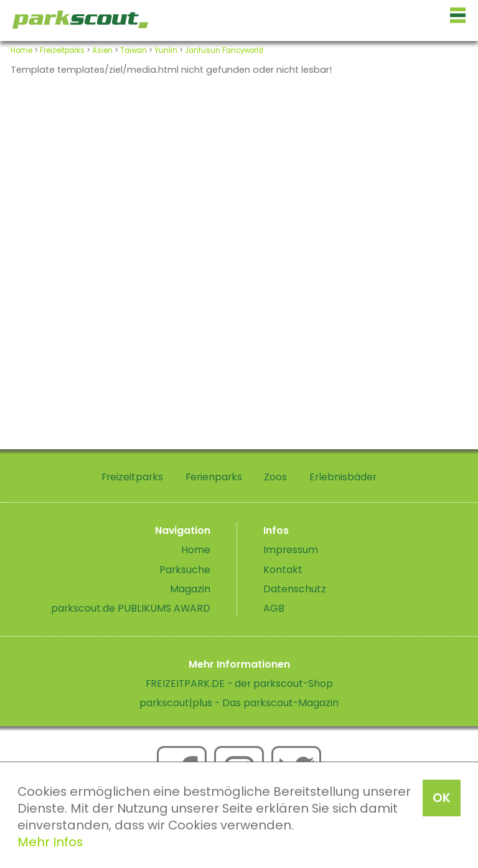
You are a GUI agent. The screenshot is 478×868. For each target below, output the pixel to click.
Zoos (275, 477)
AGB (274, 608)
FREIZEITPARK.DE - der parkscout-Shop (239, 684)
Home (21, 50)
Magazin (190, 589)
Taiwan (134, 50)
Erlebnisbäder (343, 477)
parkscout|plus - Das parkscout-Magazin (239, 703)
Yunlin (166, 50)
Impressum (291, 550)
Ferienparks (214, 477)
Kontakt (283, 570)
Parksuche (185, 570)
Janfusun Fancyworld (224, 50)
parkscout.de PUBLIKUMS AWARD (131, 608)
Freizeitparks (62, 50)
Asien (102, 50)
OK (442, 798)
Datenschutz (295, 589)
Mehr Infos (50, 842)
